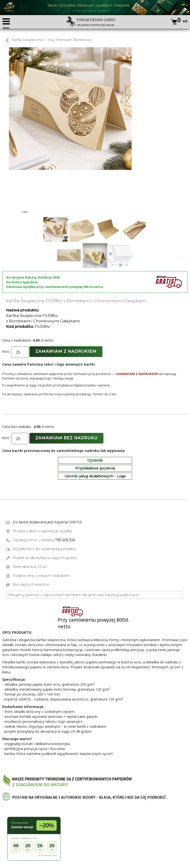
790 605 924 (65, 540)
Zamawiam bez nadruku (66, 438)
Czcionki (95, 460)
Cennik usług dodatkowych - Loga (95, 476)
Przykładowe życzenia (95, 468)
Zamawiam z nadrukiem (66, 351)
